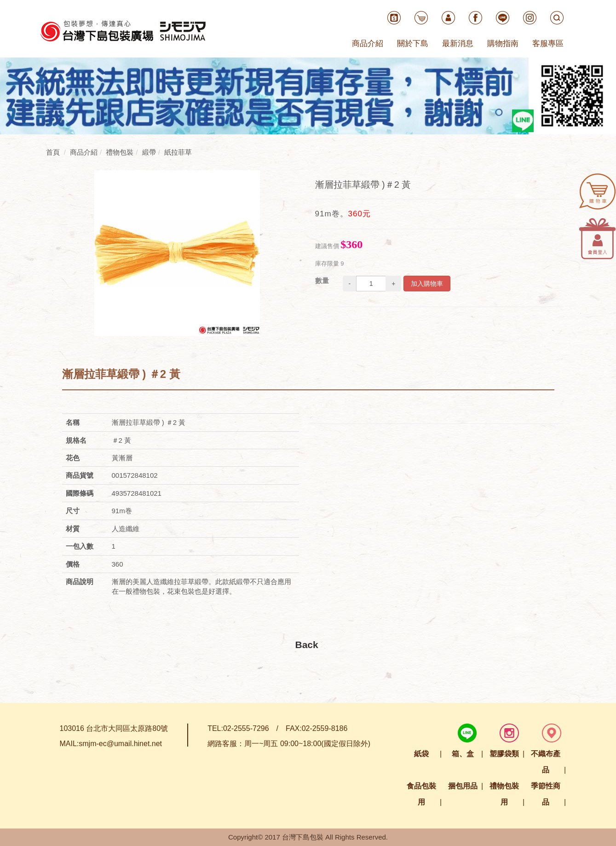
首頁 (53, 152)
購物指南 (503, 43)
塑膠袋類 (504, 754)
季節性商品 (546, 794)
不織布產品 (546, 762)
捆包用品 (463, 786)
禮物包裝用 (504, 794)
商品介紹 (368, 43)
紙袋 (421, 754)
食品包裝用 (421, 794)
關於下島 (413, 43)
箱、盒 (463, 754)
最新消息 (458, 43)
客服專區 (548, 43)
